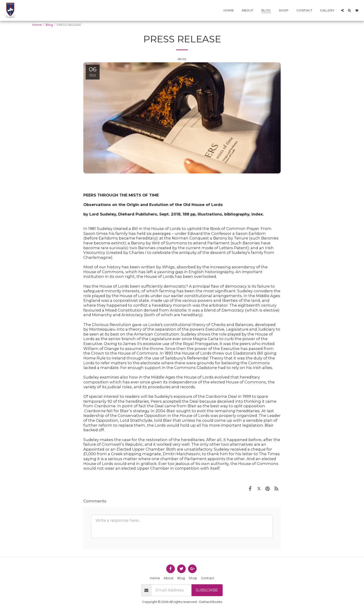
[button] (342, 10)
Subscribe (207, 590)
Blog (49, 25)
